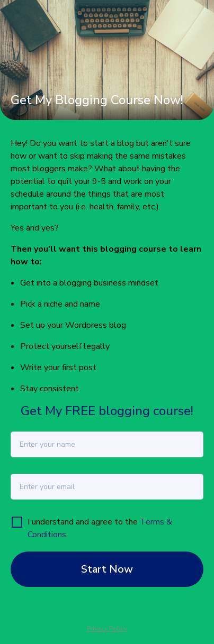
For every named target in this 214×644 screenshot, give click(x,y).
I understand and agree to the (84, 522)
